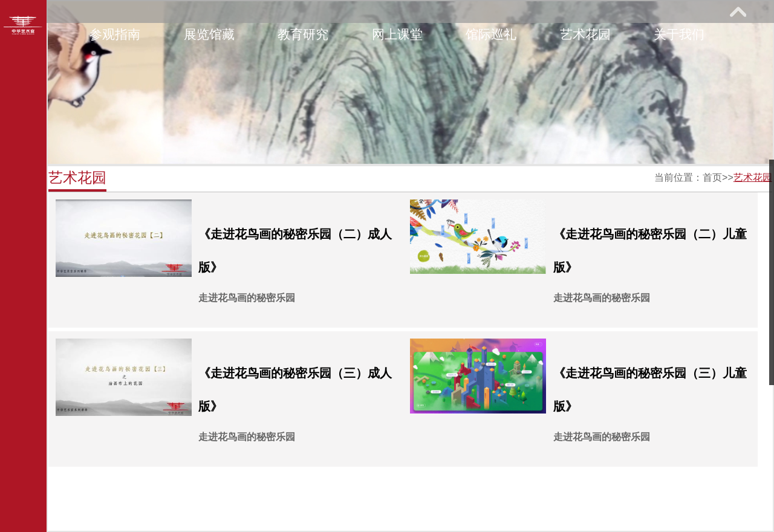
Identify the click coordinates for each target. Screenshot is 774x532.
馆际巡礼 (491, 34)
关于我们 (679, 34)
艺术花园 (585, 34)
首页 (712, 177)
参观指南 (115, 34)
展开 (738, 11)
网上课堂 (397, 34)
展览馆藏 (209, 34)
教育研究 (303, 34)
